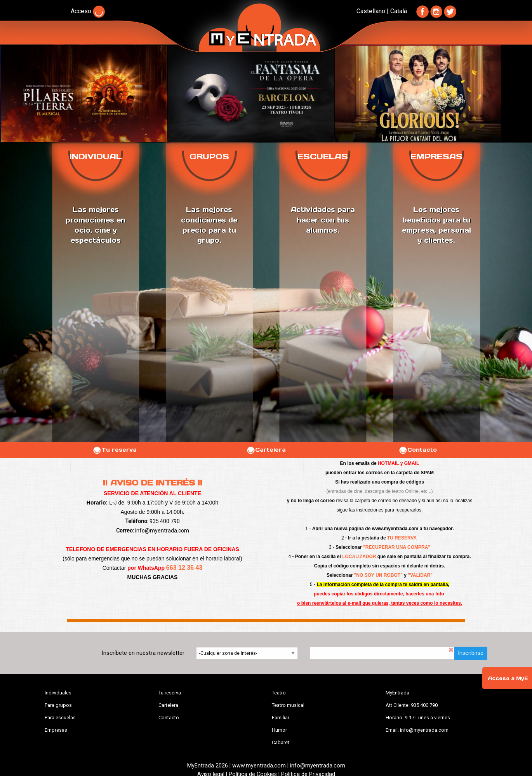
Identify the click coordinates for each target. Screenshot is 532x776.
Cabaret (281, 742)
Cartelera (266, 450)
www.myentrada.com (395, 529)
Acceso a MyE (508, 678)
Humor (279, 730)
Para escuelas (60, 718)
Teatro (279, 693)
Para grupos (58, 705)
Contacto (418, 450)
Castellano (371, 11)
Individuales (58, 693)
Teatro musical (288, 705)
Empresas (56, 730)
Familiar (281, 718)
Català (399, 11)
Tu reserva (115, 450)
